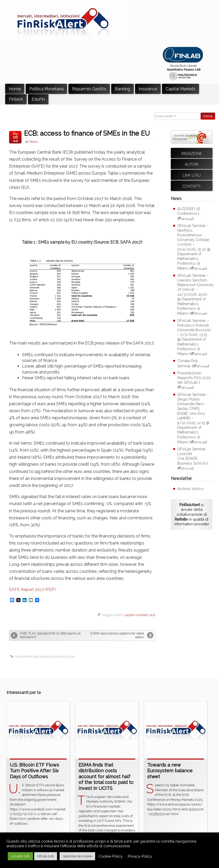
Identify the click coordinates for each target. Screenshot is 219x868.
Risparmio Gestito (89, 89)
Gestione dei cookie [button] (77, 856)
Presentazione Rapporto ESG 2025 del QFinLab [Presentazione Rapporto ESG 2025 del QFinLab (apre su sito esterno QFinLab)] (194, 378)
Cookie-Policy (111, 856)
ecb (152, 615)
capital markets (136, 615)
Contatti (192, 186)
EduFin (38, 99)
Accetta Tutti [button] (20, 856)
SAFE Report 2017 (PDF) (33, 590)
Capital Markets (181, 89)
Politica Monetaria (46, 89)
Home (15, 89)
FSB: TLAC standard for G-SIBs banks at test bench (50, 635)
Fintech (16, 99)
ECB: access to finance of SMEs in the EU (87, 133)
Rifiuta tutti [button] (46, 856)
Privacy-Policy (140, 856)
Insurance (148, 89)
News (34, 142)
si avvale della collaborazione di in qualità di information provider (192, 514)
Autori (192, 164)
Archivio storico (190, 489)
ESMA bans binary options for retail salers (117, 635)
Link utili (192, 175)
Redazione (192, 154)
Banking (122, 89)
